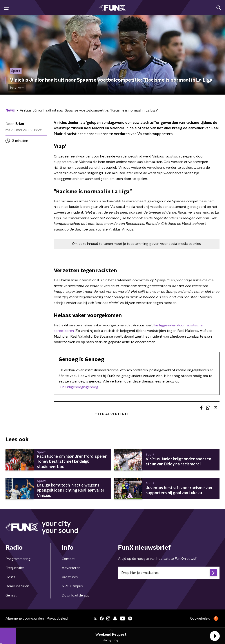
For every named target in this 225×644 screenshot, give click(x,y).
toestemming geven (143, 244)
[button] (215, 636)
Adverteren (71, 568)
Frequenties (15, 568)
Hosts (10, 577)
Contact (68, 559)
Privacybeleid (57, 618)
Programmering (18, 559)
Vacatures (70, 577)
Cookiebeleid (200, 618)
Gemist (11, 595)
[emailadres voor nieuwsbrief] (169, 573)
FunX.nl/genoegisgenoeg (78, 387)
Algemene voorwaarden (25, 618)
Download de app (76, 595)
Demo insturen (17, 586)
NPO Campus (72, 586)
